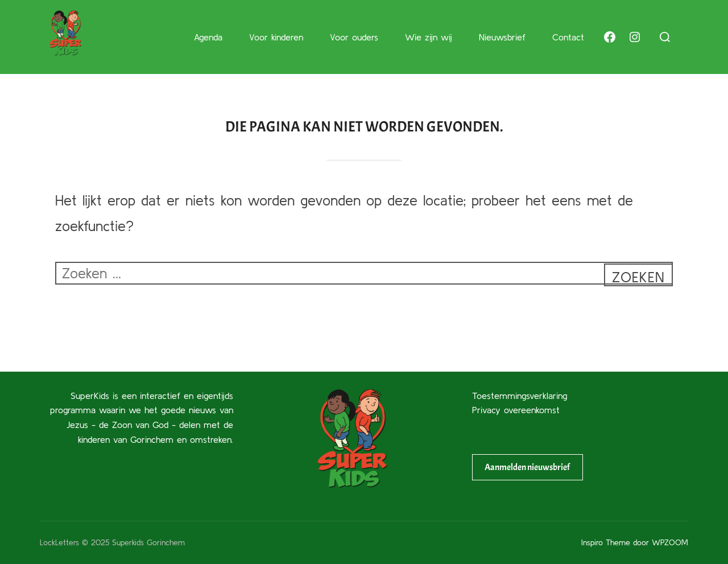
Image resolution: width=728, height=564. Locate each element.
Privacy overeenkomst (516, 410)
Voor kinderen (276, 37)
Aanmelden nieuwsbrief (527, 467)
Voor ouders (354, 37)
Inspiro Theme (606, 542)
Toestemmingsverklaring (520, 396)
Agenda (208, 37)
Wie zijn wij (429, 37)
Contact (568, 37)
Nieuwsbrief (502, 37)
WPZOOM (670, 542)
